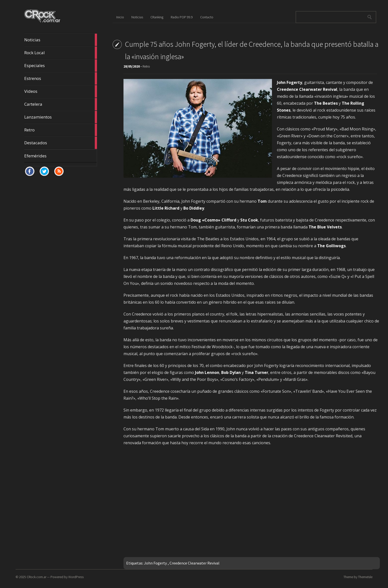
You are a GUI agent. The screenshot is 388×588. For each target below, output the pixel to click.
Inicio (120, 17)
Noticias (61, 40)
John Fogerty (155, 563)
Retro (61, 130)
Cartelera (61, 104)
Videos (61, 91)
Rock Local (61, 53)
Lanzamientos (61, 117)
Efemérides (35, 156)
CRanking (157, 17)
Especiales (61, 66)
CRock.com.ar (36, 577)
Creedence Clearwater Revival (194, 563)
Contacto (207, 17)
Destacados (61, 143)
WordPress (76, 577)
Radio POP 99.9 (182, 17)
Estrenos (61, 78)
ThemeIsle (365, 577)
